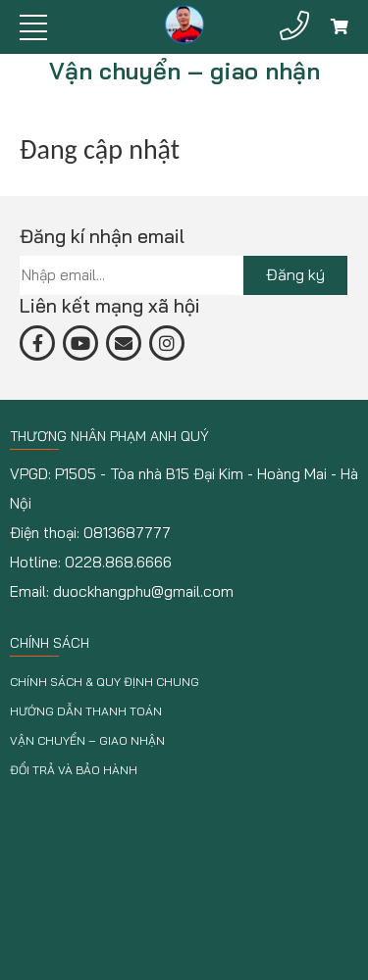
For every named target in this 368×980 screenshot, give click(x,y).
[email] (124, 343)
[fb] (37, 343)
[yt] (80, 343)
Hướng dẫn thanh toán (86, 711)
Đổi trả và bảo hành (74, 770)
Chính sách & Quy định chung (105, 682)
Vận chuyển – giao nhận (87, 740)
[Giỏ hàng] (340, 26)
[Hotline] (294, 25)
